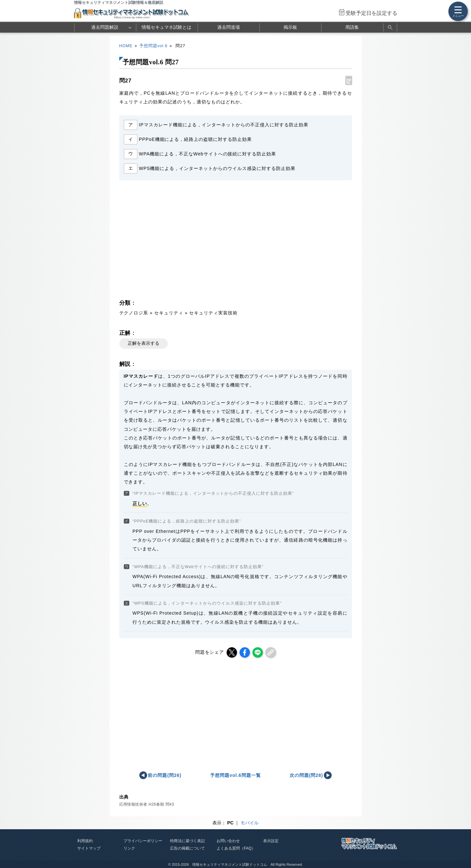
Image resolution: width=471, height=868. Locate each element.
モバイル (250, 823)
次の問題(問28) (306, 775)
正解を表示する (144, 343)
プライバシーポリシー (143, 841)
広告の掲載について (187, 848)
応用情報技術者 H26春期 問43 (147, 804)
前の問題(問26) (165, 775)
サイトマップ (89, 848)
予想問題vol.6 (153, 46)
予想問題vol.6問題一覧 (235, 775)
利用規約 (85, 841)
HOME (126, 46)
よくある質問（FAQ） (236, 848)
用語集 (352, 27)
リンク (129, 848)
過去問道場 (229, 27)
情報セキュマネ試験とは (166, 27)
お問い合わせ (228, 841)
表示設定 (271, 841)
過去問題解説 (105, 27)
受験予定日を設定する (371, 13)
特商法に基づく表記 (187, 841)
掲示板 (290, 27)
